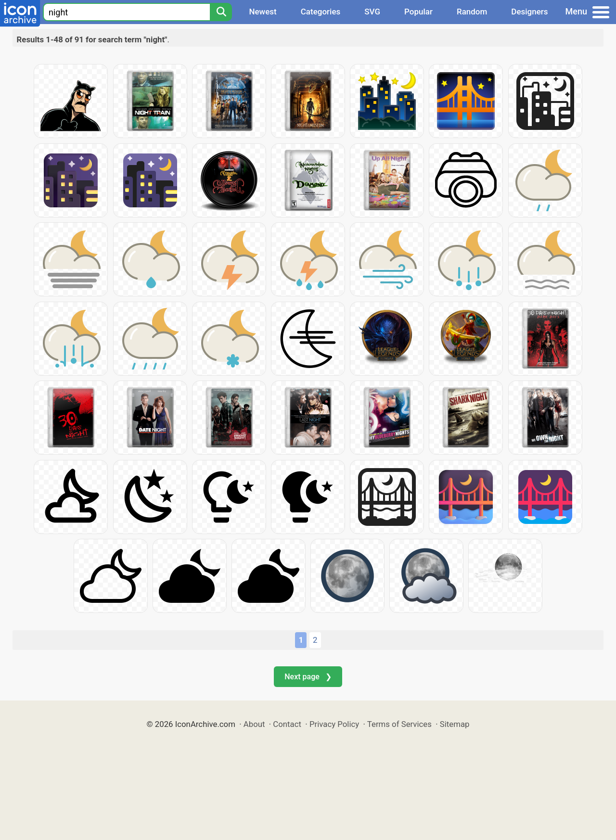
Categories (321, 12)
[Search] (221, 12)
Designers (529, 12)
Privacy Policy (334, 724)
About (254, 724)
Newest (263, 12)
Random (472, 12)
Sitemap (455, 724)
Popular (418, 12)
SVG (372, 12)
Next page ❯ (308, 677)
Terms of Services (399, 724)
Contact (287, 724)
